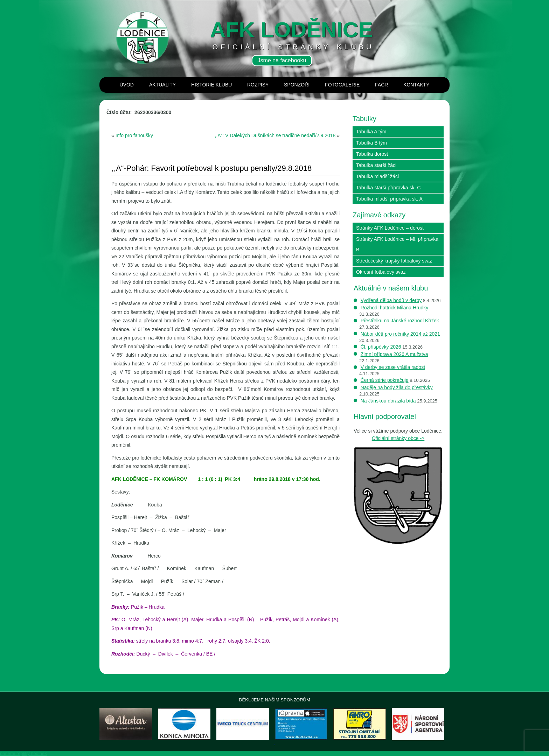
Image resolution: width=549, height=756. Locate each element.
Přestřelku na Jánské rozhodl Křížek (400, 321)
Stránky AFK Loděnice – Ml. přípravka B (397, 244)
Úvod (127, 85)
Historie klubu (211, 85)
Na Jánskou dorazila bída (388, 401)
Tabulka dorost (372, 154)
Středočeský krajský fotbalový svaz (394, 261)
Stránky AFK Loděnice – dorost (390, 228)
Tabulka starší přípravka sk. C (388, 188)
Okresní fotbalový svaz (381, 272)
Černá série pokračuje (385, 380)
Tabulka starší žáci (376, 165)
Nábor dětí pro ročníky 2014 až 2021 (400, 334)
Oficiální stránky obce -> (398, 438)
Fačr (381, 85)
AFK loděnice (291, 30)
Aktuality (162, 85)
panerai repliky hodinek (23, 753)
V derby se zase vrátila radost (393, 367)
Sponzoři (297, 85)
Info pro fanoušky (134, 135)
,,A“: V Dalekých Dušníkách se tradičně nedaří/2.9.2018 (275, 135)
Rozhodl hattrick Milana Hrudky (395, 308)
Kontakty (416, 85)
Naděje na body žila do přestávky (397, 387)
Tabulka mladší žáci (377, 176)
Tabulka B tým (371, 143)
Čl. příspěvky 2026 (381, 347)
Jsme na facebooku (282, 60)
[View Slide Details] (126, 724)
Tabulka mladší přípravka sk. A (389, 199)
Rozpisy (258, 85)
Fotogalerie (342, 85)
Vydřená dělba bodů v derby (391, 300)
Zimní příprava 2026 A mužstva (394, 354)
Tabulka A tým (371, 132)
